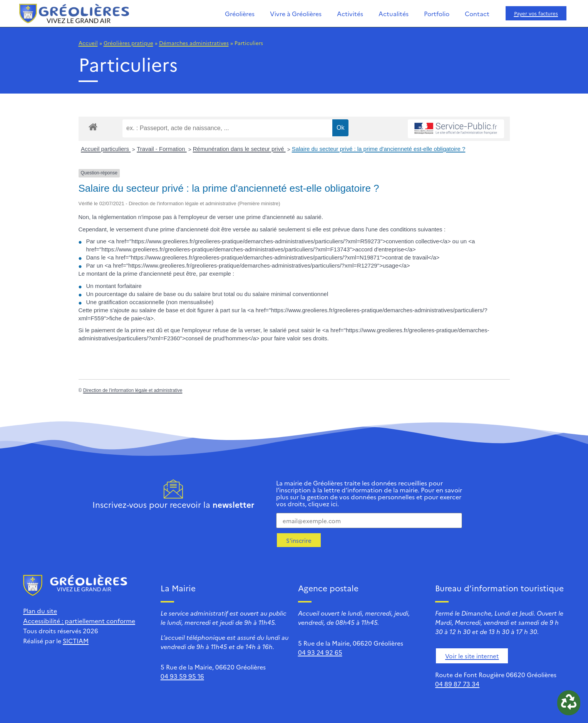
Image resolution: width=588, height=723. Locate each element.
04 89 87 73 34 (457, 684)
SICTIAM (76, 641)
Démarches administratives (194, 43)
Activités (350, 13)
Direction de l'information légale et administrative (133, 390)
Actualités (394, 13)
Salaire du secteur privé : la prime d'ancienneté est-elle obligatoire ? (379, 149)
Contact (477, 13)
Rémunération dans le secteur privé (239, 149)
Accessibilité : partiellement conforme (79, 621)
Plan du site (40, 611)
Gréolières (240, 13)
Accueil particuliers (106, 149)
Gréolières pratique (128, 43)
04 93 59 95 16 (182, 676)
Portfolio (437, 13)
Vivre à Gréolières (296, 13)
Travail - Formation (162, 149)
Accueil (88, 43)
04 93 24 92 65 (320, 652)
